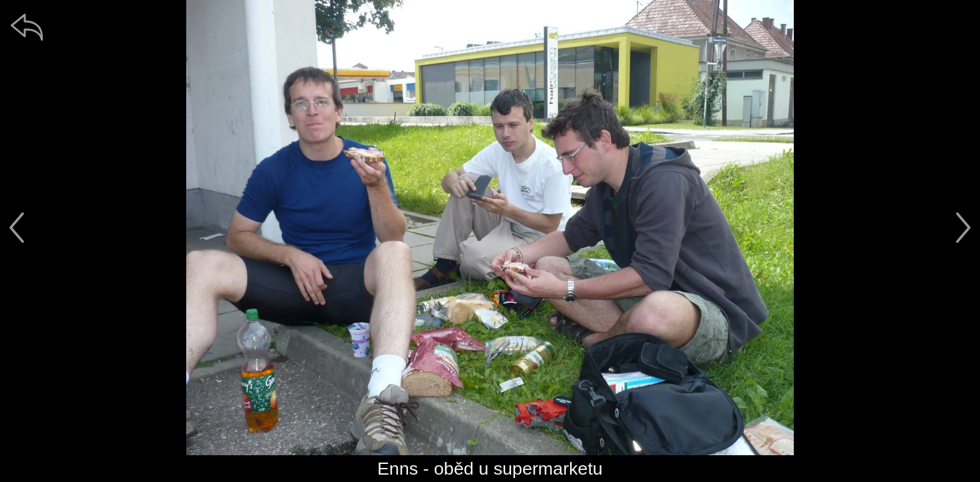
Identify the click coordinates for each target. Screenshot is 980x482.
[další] (963, 228)
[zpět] (27, 27)
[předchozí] (17, 228)
